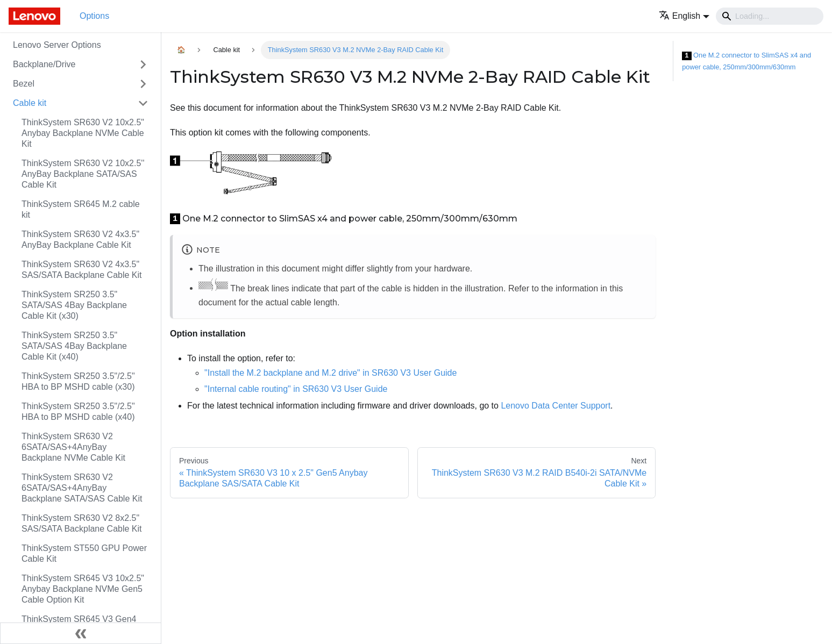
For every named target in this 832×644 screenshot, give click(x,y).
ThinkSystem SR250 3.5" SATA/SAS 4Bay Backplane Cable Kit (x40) (74, 346)
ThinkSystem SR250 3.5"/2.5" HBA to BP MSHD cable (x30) (78, 381)
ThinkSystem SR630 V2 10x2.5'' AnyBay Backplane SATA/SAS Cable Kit (83, 174)
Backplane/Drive (44, 64)
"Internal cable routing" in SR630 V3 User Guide (296, 389)
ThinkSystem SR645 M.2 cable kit (81, 209)
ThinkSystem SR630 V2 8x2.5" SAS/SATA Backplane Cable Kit (82, 523)
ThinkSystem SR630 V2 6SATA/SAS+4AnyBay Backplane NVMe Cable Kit (73, 447)
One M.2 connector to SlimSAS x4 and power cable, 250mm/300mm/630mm (746, 61)
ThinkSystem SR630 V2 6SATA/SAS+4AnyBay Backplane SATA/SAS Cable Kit (82, 488)
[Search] (770, 16)
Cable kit (30, 103)
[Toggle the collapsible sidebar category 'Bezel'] (143, 84)
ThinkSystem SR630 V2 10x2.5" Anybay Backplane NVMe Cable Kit (83, 133)
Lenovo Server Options (57, 45)
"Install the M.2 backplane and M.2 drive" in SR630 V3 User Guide (330, 373)
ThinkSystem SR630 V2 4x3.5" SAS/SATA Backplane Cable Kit (82, 270)
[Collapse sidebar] (81, 633)
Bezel (24, 84)
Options (94, 16)
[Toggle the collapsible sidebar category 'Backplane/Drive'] (143, 65)
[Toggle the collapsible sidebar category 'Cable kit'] (143, 103)
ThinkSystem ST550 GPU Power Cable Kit (84, 553)
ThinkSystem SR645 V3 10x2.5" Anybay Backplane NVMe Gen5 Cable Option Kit (83, 589)
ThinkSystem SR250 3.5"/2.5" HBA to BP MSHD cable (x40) (78, 412)
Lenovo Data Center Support (556, 406)
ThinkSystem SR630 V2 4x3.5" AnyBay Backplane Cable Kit (80, 239)
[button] (684, 16)
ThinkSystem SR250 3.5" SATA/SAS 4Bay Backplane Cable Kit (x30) (74, 305)
